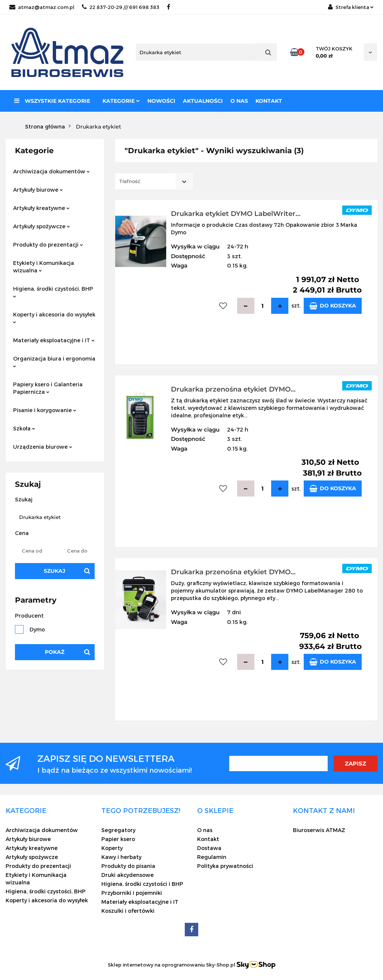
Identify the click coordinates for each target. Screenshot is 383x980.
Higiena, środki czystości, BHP (53, 292)
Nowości (161, 101)
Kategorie (121, 101)
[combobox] (154, 181)
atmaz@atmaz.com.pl (42, 7)
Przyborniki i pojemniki (132, 893)
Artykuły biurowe (38, 190)
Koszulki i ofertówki (128, 911)
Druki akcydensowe (128, 875)
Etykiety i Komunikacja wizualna (44, 267)
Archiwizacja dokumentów (51, 171)
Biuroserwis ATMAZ (319, 830)
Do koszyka (333, 306)
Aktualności (203, 101)
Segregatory (118, 830)
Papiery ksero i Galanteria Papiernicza (48, 388)
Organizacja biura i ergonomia (54, 361)
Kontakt (269, 101)
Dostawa (209, 848)
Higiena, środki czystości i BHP (142, 884)
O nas (239, 101)
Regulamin (212, 857)
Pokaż (55, 652)
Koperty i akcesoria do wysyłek (54, 317)
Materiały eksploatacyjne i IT (54, 340)
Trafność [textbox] (130, 181)
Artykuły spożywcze (42, 226)
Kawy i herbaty (121, 857)
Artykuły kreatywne (41, 208)
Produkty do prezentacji (48, 245)
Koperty (112, 848)
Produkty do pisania (128, 866)
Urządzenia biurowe (43, 447)
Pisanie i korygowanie (45, 410)
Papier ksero (118, 839)
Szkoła (24, 428)
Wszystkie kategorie (52, 101)
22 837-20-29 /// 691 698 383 (121, 7)
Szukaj (55, 571)
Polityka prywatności (225, 866)
